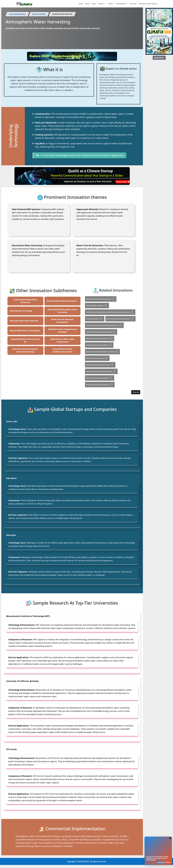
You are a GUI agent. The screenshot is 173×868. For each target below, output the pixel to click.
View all (136, 392)
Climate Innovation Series (17, 14)
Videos (111, 4)
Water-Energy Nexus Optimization (100, 378)
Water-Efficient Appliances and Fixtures (101, 371)
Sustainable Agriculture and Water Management (104, 325)
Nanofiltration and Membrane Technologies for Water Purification (110, 312)
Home (81, 4)
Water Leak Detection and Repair (99, 345)
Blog (94, 4)
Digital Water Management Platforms (101, 299)
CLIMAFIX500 (121, 4)
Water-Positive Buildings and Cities (100, 384)
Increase (133, 4)
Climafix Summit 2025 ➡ (148, 4)
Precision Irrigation (95, 319)
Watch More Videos (164, 862)
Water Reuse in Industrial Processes (100, 365)
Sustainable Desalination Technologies (101, 332)
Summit (101, 4)
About (87, 4)
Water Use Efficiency (39, 14)
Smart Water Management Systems (121, 319)
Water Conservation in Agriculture (100, 338)
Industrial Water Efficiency (97, 305)
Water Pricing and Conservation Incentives (102, 352)
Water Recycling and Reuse (97, 358)
